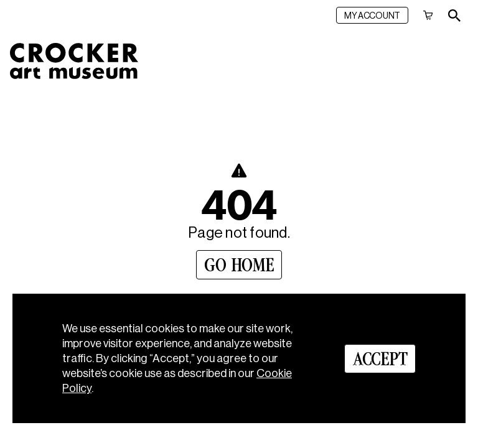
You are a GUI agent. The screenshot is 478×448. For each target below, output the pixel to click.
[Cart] (428, 15)
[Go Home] (239, 265)
